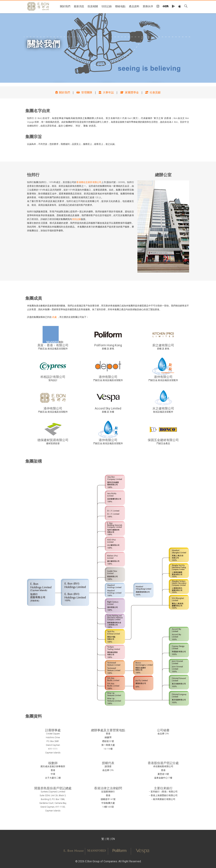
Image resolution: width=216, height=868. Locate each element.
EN (113, 839)
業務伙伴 (148, 6)
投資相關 (93, 6)
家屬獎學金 (129, 92)
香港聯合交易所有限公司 (89, 182)
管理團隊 (84, 92)
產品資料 (134, 6)
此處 (54, 317)
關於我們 (65, 6)
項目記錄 (107, 6)
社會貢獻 (153, 92)
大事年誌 (106, 92)
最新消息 (79, 6)
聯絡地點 (120, 6)
